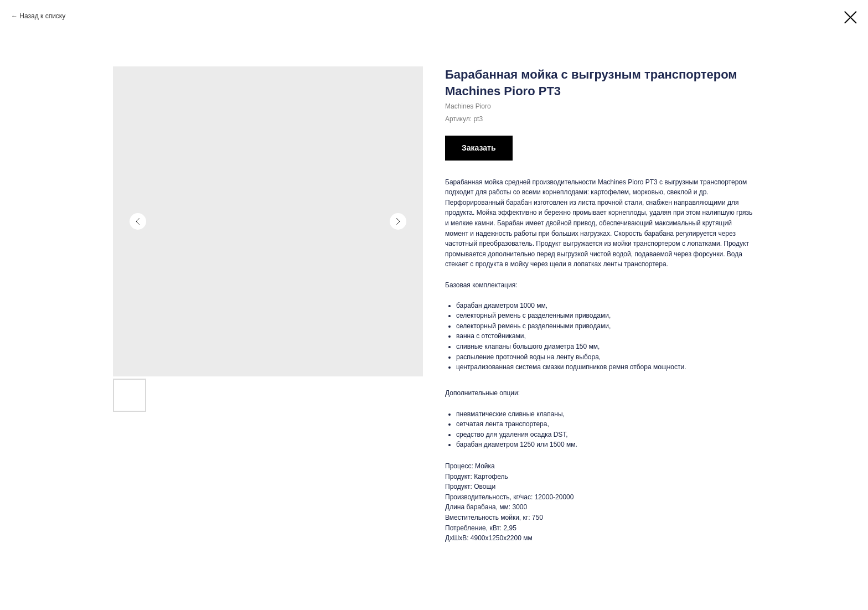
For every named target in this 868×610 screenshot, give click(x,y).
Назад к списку (42, 16)
